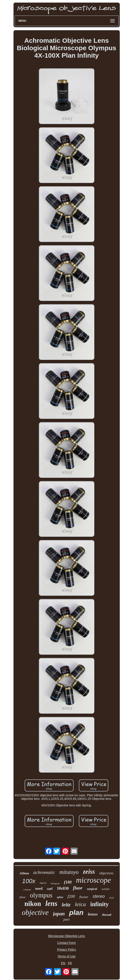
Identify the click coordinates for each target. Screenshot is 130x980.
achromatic (44, 872)
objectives (106, 873)
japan (59, 914)
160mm (24, 873)
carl (50, 889)
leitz (66, 905)
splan (60, 897)
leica (81, 904)
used (39, 888)
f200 (71, 896)
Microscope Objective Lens (66, 936)
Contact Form (67, 943)
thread (107, 915)
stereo (99, 896)
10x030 (63, 888)
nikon (33, 904)
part (66, 919)
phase (23, 897)
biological (55, 883)
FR (70, 963)
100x (29, 881)
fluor (78, 888)
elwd (111, 898)
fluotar (84, 897)
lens (51, 904)
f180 (68, 882)
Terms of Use (66, 956)
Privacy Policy (67, 950)
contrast (27, 889)
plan (76, 912)
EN (63, 963)
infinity (99, 904)
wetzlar (106, 889)
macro (43, 883)
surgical (92, 889)
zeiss (89, 872)
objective (35, 912)
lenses (93, 914)
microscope (94, 880)
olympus (41, 895)
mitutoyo (69, 872)
